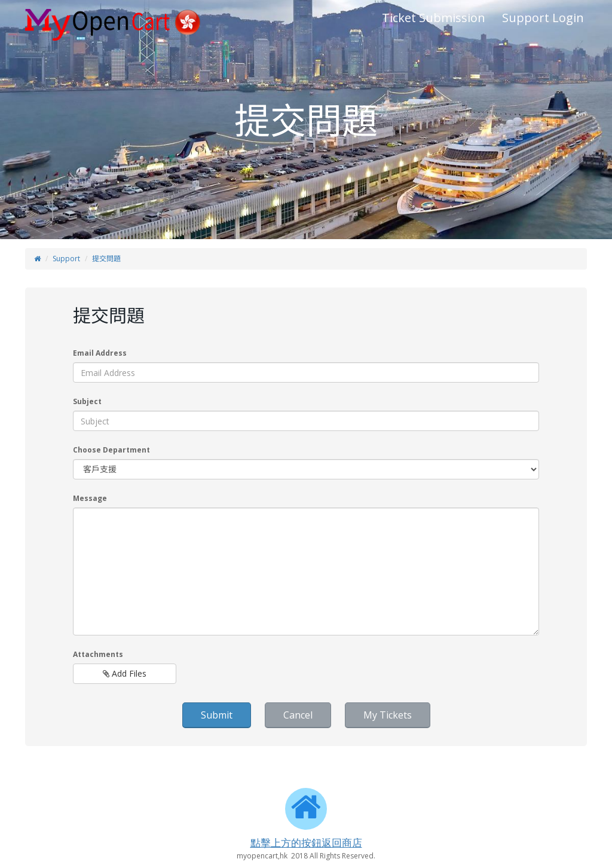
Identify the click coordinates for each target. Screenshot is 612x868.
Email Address (100, 353)
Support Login (543, 18)
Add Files (125, 673)
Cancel (298, 715)
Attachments (98, 654)
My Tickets (388, 715)
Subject (87, 401)
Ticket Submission (434, 18)
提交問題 (106, 259)
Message (90, 498)
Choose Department (111, 450)
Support (66, 259)
